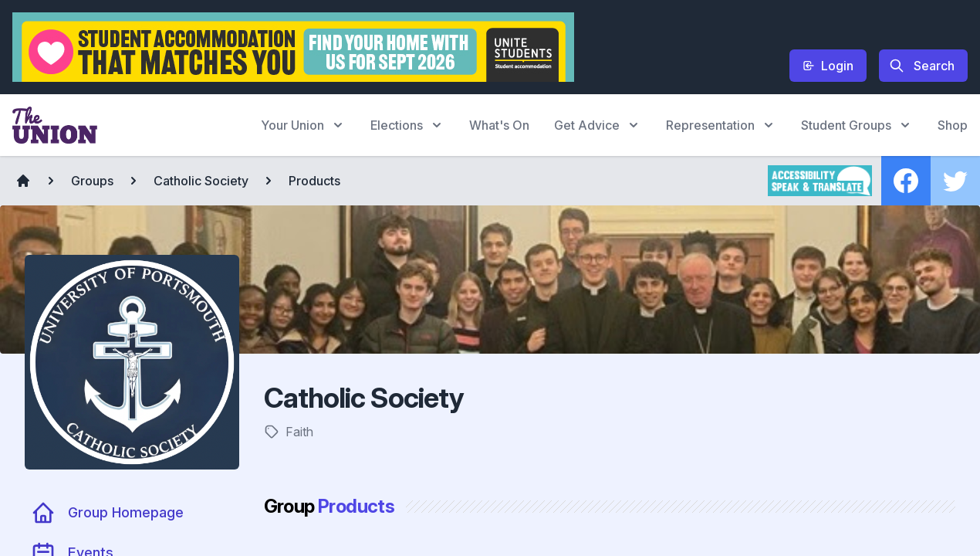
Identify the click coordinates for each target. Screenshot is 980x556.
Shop (953, 125)
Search (922, 66)
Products (314, 181)
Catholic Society (201, 181)
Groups (92, 181)
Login (828, 66)
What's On (499, 125)
